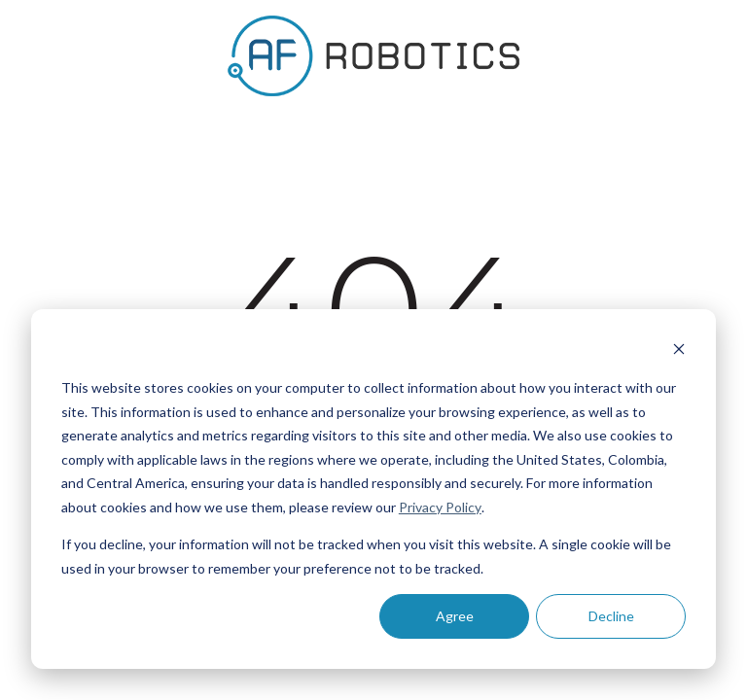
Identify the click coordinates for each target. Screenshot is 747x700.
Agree (455, 616)
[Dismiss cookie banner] (679, 351)
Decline (611, 616)
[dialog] (373, 489)
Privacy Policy (440, 507)
